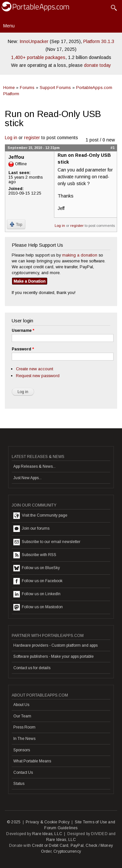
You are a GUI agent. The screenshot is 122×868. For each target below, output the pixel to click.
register (32, 138)
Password (23, 349)
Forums (27, 88)
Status (19, 784)
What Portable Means (32, 761)
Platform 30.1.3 (99, 41)
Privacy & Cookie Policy (48, 822)
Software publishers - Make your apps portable (54, 656)
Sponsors (22, 750)
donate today (97, 65)
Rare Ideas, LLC (47, 834)
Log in (11, 138)
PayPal (77, 846)
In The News (24, 739)
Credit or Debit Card (50, 846)
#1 (113, 148)
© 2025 (14, 822)
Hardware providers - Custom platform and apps (55, 645)
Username (23, 331)
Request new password (38, 376)
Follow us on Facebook (38, 581)
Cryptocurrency (67, 851)
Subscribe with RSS (35, 555)
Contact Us (23, 772)
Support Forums (55, 88)
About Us (21, 705)
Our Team (22, 716)
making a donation (80, 255)
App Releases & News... (34, 466)
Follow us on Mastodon (38, 607)
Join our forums (31, 529)
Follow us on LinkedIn (37, 594)
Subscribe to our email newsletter (47, 542)
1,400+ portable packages (38, 57)
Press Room (24, 727)
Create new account (34, 369)
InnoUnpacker (34, 41)
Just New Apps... (27, 478)
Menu (9, 26)
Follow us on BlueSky (37, 568)
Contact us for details (32, 668)
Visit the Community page (40, 516)
